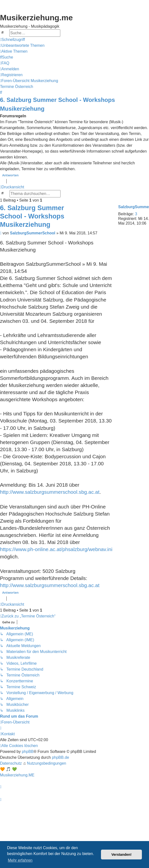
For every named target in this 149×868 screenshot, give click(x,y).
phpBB (28, 752)
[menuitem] (22, 46)
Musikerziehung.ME (17, 775)
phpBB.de (61, 757)
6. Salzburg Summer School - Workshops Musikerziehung (57, 104)
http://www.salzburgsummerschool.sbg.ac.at (50, 492)
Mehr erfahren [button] (20, 860)
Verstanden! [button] (122, 855)
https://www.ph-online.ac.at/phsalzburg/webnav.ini (56, 549)
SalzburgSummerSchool (33, 233)
